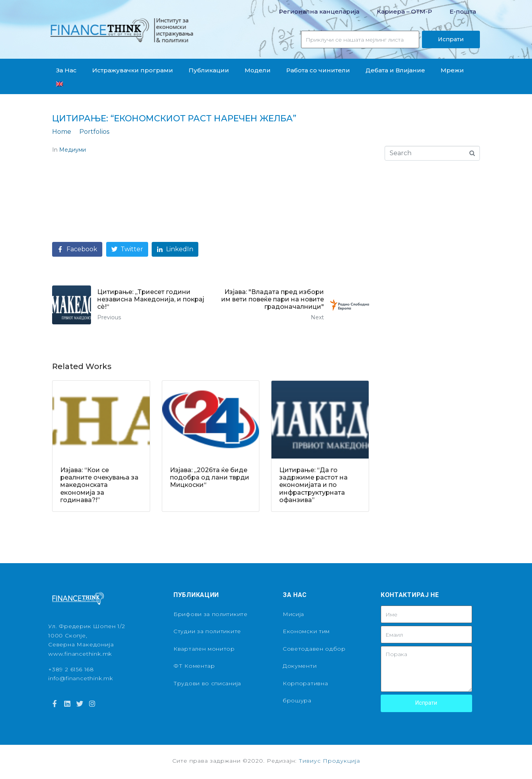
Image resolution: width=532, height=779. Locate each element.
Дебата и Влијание (395, 70)
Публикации (209, 70)
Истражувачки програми (133, 70)
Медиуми (73, 150)
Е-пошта (463, 11)
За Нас (66, 70)
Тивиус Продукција (329, 761)
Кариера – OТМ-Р (404, 11)
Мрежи (452, 70)
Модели (258, 70)
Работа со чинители (318, 70)
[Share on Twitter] (127, 249)
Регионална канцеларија (319, 11)
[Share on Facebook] (77, 249)
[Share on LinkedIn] (175, 249)
